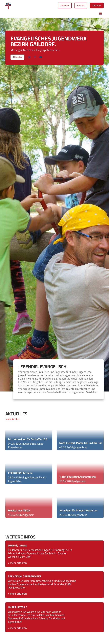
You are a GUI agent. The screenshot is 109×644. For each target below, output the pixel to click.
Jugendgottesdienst (34, 478)
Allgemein (29, 516)
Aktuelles (18, 59)
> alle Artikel (12, 420)
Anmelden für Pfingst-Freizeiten (78, 511)
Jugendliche (30, 445)
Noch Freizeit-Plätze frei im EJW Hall (81, 444)
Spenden (96, 6)
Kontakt (78, 6)
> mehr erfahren (17, 595)
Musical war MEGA (19, 511)
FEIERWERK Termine (20, 474)
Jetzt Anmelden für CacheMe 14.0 (28, 440)
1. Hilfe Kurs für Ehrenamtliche (77, 478)
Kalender (59, 6)
